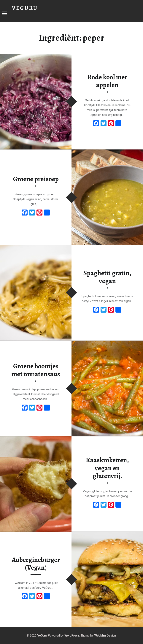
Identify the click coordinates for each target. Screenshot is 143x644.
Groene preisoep (36, 179)
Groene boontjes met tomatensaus (36, 370)
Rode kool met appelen (107, 81)
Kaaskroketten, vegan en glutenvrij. (107, 468)
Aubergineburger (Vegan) (36, 564)
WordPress (72, 636)
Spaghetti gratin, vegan (107, 277)
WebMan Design (105, 636)
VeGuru (42, 636)
